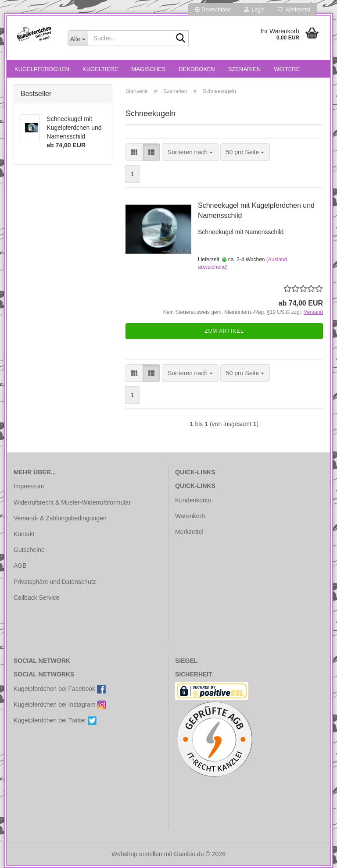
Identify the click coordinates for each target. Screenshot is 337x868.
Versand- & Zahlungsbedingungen (60, 518)
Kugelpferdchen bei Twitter (55, 721)
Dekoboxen (197, 69)
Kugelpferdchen (42, 69)
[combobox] (190, 152)
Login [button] (254, 10)
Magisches (148, 69)
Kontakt (24, 534)
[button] (213, 10)
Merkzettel (294, 10)
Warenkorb (190, 516)
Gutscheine (29, 550)
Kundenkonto (193, 500)
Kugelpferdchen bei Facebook (60, 689)
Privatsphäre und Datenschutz (55, 582)
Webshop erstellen (137, 854)
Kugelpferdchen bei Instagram (60, 705)
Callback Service (36, 598)
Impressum (29, 486)
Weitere (287, 69)
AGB (20, 566)
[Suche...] (78, 38)
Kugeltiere (100, 69)
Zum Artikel (224, 331)
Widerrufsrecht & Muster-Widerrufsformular (72, 502)
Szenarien (244, 69)
